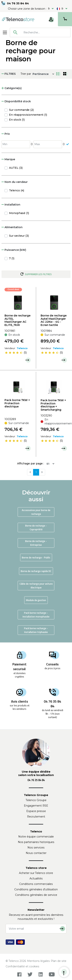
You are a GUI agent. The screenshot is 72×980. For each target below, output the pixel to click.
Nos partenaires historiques (36, 842)
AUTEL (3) (16, 168)
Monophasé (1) (19, 213)
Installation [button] (11, 205)
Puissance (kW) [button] (14, 250)
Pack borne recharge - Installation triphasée (36, 630)
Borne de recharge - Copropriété (36, 527)
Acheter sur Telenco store (36, 873)
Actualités (36, 878)
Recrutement (36, 817)
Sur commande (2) (21, 110)
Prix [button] (6, 134)
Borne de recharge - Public (36, 557)
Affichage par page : (31, 463)
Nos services (36, 848)
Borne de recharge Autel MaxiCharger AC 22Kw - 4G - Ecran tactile (54, 320)
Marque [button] (8, 159)
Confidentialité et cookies (22, 966)
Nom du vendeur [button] (15, 182)
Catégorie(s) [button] (12, 88)
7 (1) (12, 258)
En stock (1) (17, 120)
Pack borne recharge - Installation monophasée (36, 615)
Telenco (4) (17, 190)
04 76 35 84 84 (18, 3)
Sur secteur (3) (19, 236)
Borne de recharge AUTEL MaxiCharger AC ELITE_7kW (17, 320)
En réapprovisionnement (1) (28, 115)
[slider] (14, 353)
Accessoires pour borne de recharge (36, 512)
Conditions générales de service (36, 895)
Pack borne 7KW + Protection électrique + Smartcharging (53, 405)
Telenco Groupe (36, 800)
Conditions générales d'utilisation (36, 889)
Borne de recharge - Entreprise (36, 543)
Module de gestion (36, 600)
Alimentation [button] (12, 227)
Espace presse (36, 811)
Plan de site (59, 961)
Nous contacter (36, 853)
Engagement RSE (36, 806)
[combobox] (40, 32)
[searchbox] (46, 32)
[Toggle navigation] (5, 32)
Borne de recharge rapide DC (36, 571)
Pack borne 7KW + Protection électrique (17, 403)
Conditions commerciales (36, 884)
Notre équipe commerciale (36, 837)
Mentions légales (38, 961)
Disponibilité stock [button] (16, 101)
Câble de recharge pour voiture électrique (36, 586)
